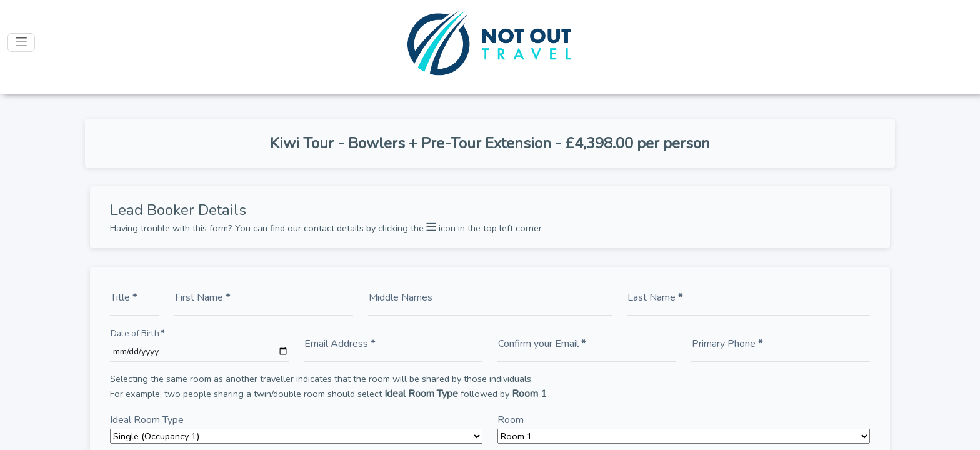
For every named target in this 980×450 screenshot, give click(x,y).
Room (511, 420)
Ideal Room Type (147, 420)
